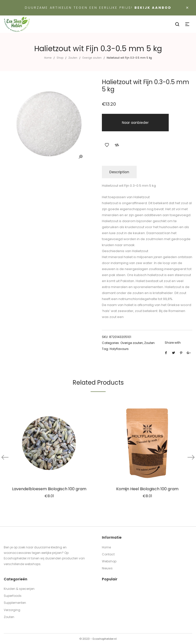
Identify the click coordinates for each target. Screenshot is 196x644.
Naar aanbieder (135, 123)
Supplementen (15, 603)
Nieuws (107, 568)
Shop (60, 58)
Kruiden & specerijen (19, 589)
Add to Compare (117, 145)
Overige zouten (92, 58)
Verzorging (12, 610)
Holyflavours (119, 349)
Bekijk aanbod (153, 8)
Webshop (109, 561)
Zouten (73, 58)
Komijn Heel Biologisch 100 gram (147, 489)
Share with (173, 343)
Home (48, 58)
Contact (108, 554)
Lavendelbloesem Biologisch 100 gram (49, 489)
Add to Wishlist (107, 145)
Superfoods (13, 596)
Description (119, 172)
